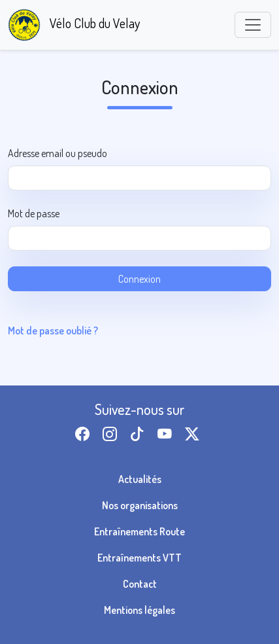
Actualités (140, 479)
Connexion (139, 279)
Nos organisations (140, 505)
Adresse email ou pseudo (57, 153)
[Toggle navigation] (253, 25)
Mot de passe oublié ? (53, 331)
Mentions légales (139, 610)
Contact (140, 584)
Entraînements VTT (139, 558)
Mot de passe (34, 213)
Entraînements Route (139, 531)
